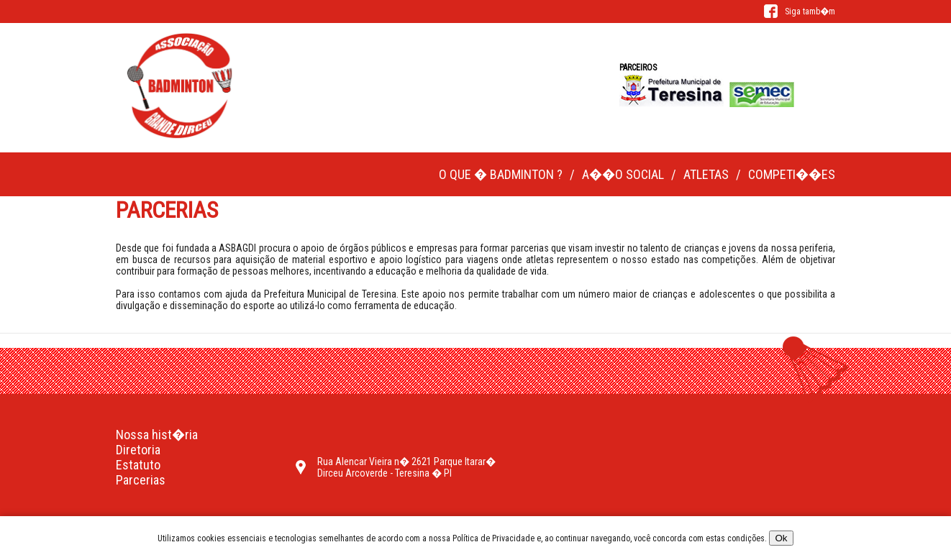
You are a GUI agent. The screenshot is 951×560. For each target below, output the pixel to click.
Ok (781, 538)
